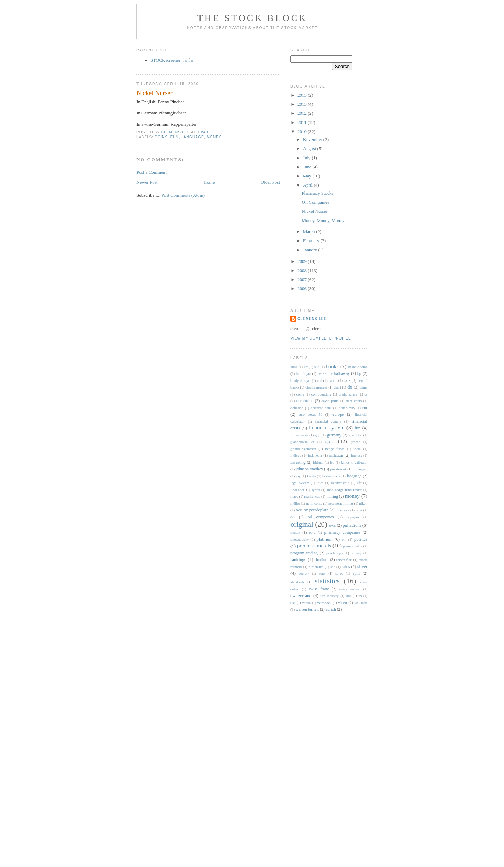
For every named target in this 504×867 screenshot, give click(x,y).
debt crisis (354, 401)
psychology (335, 553)
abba (294, 367)
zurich (331, 610)
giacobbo (355, 435)
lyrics (316, 490)
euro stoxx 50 (311, 415)
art (306, 367)
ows (332, 526)
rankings (298, 560)
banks (332, 366)
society (304, 574)
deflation (297, 408)
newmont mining (341, 504)
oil (293, 517)
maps (294, 497)
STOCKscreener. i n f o (172, 60)
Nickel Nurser (314, 211)
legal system (300, 483)
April (309, 185)
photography (300, 540)
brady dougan (300, 381)
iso (332, 463)
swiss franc (319, 589)
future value (299, 435)
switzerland (301, 596)
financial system (327, 428)
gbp (318, 435)
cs (366, 394)
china (364, 387)
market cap (312, 497)
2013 (303, 104)
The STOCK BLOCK (252, 18)
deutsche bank (321, 408)
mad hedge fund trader (345, 490)
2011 (303, 122)
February (312, 241)
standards (297, 582)
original (302, 524)
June (308, 167)
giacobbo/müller (302, 442)
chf (350, 387)
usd (293, 603)
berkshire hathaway (334, 374)
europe (338, 415)
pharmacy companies (342, 533)
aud (317, 367)
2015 (303, 95)
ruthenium (316, 567)
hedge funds (335, 449)
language (192, 137)
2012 (303, 113)
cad (320, 381)
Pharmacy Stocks (317, 193)
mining (332, 497)
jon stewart (338, 469)
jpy (298, 476)
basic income (358, 367)
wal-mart (361, 603)
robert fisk (344, 560)
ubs (349, 596)
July (307, 158)
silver (362, 567)
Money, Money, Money (323, 220)
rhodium (322, 560)
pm (344, 540)
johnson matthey (309, 469)
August (310, 149)
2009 (303, 261)
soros (339, 574)
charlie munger (316, 387)
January (311, 250)
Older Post (270, 182)
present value (353, 546)
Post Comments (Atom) (183, 195)
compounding (321, 394)
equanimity (347, 408)
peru (312, 533)
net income (314, 504)
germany (334, 435)
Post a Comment (152, 172)
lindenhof (297, 490)
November (313, 139)
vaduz (306, 603)
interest (356, 456)
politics (361, 539)
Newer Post (147, 182)
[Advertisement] (318, 732)
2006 (303, 289)
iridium (318, 463)
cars (347, 381)
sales (346, 567)
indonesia (315, 456)
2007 (303, 279)
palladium (352, 525)
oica (359, 510)
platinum (324, 539)
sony (322, 574)
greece (355, 442)
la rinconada (331, 476)
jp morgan (360, 469)
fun (175, 137)
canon (333, 381)
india (357, 449)
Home (209, 182)
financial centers (328, 422)
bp (359, 374)
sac (333, 567)
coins (161, 137)
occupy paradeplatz (312, 510)
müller (295, 504)
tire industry (329, 596)
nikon (363, 504)
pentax (295, 533)
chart (337, 387)
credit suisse (348, 394)
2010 (303, 131)
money (214, 137)
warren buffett (307, 610)
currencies (305, 401)
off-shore (342, 510)
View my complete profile (321, 338)
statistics (327, 581)
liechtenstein (340, 483)
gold (330, 441)
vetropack (324, 603)
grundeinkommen (303, 449)
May (308, 176)
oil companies (321, 517)
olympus (353, 517)
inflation (336, 456)
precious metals (314, 546)
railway (356, 553)
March (310, 232)
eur (365, 408)
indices (296, 456)
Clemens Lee (312, 319)
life (359, 483)
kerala (311, 476)
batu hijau (303, 374)
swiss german (350, 589)
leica (320, 483)
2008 (303, 270)
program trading (304, 553)
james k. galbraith (354, 463)
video (343, 603)
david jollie (330, 401)
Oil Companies (315, 202)
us (360, 596)
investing (298, 463)
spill (356, 574)
